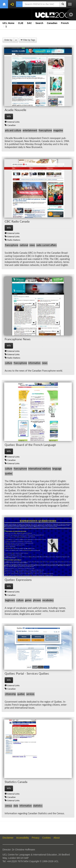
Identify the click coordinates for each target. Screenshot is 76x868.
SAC (29, 23)
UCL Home (8, 23)
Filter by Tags (28, 40)
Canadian (52, 23)
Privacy (36, 838)
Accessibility (22, 838)
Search (39, 23)
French (65, 23)
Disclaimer (8, 838)
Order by (8, 40)
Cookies (47, 838)
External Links (13, 122)
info (9, 117)
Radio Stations (14, 240)
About (57, 838)
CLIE (21, 23)
